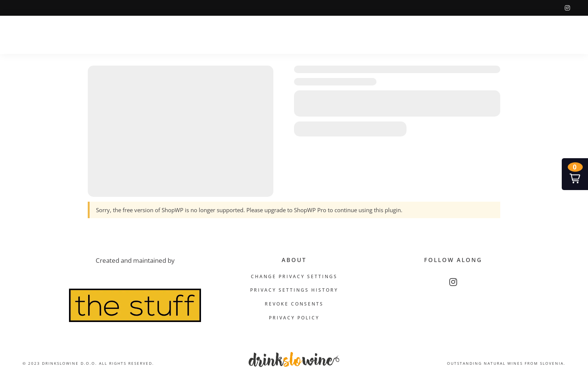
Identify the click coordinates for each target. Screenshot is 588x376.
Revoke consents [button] (294, 304)
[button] (575, 174)
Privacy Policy (294, 318)
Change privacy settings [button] (294, 276)
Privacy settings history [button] (294, 290)
